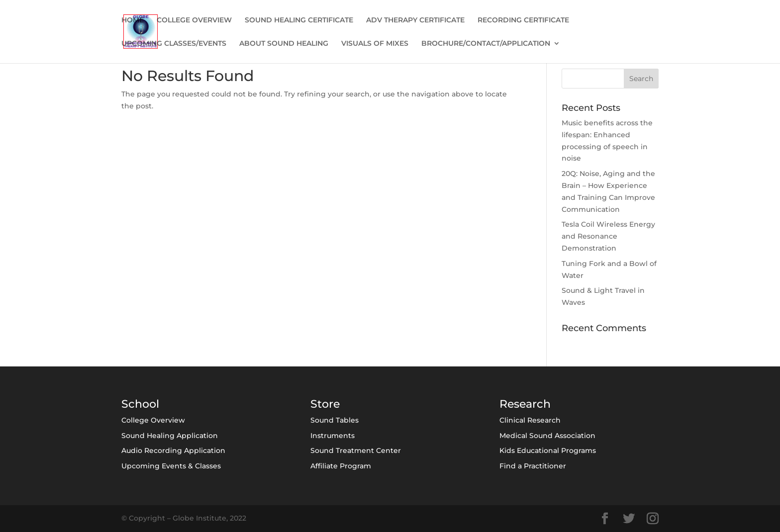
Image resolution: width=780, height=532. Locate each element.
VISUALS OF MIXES (375, 44)
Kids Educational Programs (548, 450)
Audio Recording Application (173, 450)
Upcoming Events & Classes (171, 466)
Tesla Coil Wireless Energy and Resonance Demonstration (608, 236)
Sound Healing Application (170, 436)
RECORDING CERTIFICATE (523, 20)
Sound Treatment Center (356, 450)
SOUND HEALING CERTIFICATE (299, 20)
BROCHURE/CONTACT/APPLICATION (486, 44)
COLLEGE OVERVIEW (194, 20)
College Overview (153, 420)
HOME (133, 20)
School (140, 404)
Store (325, 404)
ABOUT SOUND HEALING (284, 44)
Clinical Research (530, 420)
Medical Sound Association (547, 436)
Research (525, 404)
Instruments (333, 436)
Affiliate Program (341, 466)
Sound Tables (335, 420)
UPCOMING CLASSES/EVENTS (174, 44)
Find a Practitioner (533, 466)
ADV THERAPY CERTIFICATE (415, 20)
